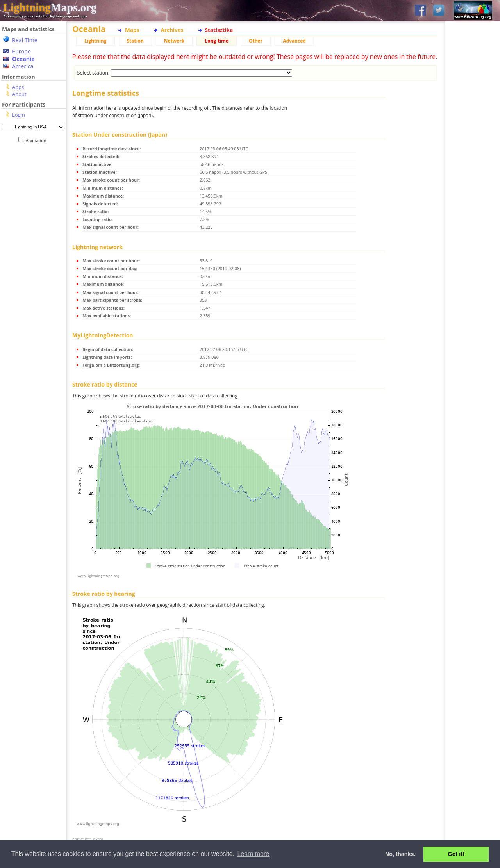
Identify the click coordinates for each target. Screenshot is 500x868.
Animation (38, 140)
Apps (18, 87)
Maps (132, 30)
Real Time (25, 40)
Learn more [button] (253, 854)
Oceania (23, 59)
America (23, 66)
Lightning (96, 41)
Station (135, 41)
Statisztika (219, 30)
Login (19, 115)
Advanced (294, 41)
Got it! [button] (456, 854)
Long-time (216, 41)
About (19, 94)
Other (256, 41)
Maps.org (50, 7)
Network (174, 41)
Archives (172, 30)
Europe (21, 51)
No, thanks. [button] (400, 854)
